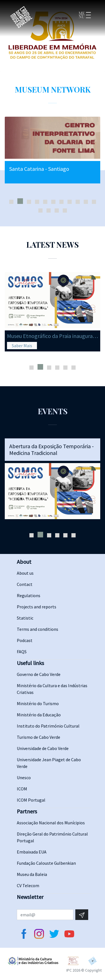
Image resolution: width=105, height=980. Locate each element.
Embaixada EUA (32, 852)
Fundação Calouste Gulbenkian (46, 863)
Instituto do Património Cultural (48, 726)
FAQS (22, 652)
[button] (11, 202)
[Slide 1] (47, 61)
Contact (25, 584)
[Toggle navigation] (85, 17)
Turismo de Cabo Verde (39, 737)
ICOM (22, 789)
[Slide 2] (53, 60)
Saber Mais (22, 346)
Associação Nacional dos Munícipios (51, 823)
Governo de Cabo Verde (39, 674)
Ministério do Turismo (38, 703)
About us (25, 573)
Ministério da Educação (39, 715)
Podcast (25, 640)
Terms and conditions (38, 629)
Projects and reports (37, 607)
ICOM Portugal (31, 800)
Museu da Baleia (32, 874)
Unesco (24, 777)
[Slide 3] (59, 60)
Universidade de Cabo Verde (43, 748)
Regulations (29, 595)
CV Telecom (28, 885)
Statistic (25, 618)
